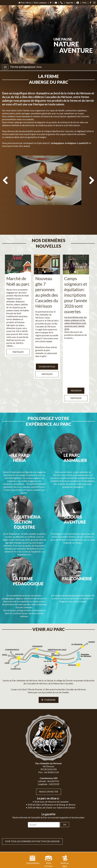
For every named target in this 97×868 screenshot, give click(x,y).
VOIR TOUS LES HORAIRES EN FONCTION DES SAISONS (32, 824)
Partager (18, 340)
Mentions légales (55, 865)
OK (65, 807)
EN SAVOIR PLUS (47, 355)
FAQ (84, 3)
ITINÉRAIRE (49, 683)
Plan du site (39, 865)
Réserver (76, 379)
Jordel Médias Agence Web (55, 862)
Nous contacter (49, 775)
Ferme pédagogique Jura (26, 67)
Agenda (70, 3)
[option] (48, 188)
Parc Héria (24, 3)
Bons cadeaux (40, 3)
